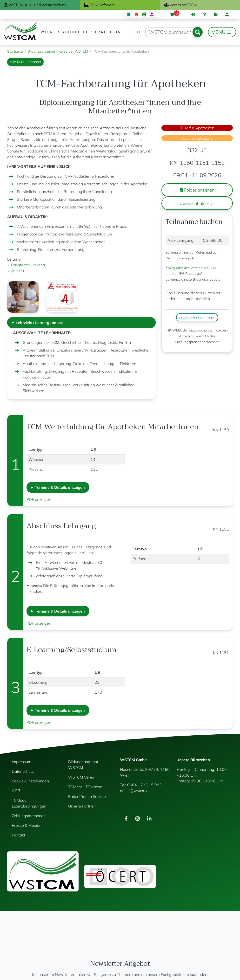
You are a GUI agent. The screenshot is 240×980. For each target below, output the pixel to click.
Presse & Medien (27, 825)
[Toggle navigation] (222, 32)
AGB (16, 791)
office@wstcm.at (135, 791)
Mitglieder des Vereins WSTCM (192, 268)
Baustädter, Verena (28, 265)
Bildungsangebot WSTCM (83, 765)
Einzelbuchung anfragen (197, 317)
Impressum (22, 762)
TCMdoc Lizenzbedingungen (29, 803)
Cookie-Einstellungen (30, 781)
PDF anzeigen (39, 499)
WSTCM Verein (82, 777)
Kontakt (18, 835)
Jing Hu (17, 271)
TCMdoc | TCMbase (85, 787)
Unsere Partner (82, 806)
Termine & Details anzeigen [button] (60, 487)
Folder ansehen (197, 190)
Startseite (15, 51)
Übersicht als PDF (197, 203)
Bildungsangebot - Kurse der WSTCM (58, 51)
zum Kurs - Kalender (25, 62)
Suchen (198, 32)
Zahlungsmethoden (29, 816)
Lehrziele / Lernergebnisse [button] (40, 323)
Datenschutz (23, 771)
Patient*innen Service (87, 796)
